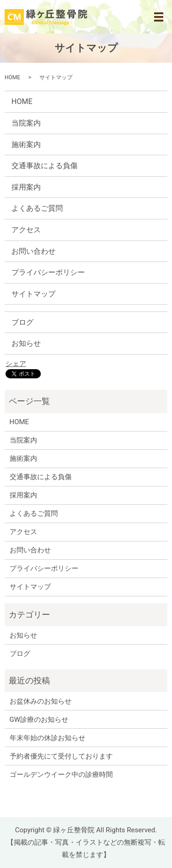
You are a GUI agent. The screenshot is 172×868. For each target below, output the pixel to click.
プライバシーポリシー (48, 272)
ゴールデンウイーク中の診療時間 (61, 775)
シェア (16, 364)
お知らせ (26, 343)
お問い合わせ (33, 251)
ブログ (22, 322)
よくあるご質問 (37, 208)
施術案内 (26, 145)
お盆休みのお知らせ (41, 701)
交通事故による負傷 (44, 166)
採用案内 (26, 187)
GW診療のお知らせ (39, 720)
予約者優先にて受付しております (61, 756)
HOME (12, 77)
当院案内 (26, 123)
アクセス (26, 230)
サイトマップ (33, 294)
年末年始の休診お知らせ (47, 738)
